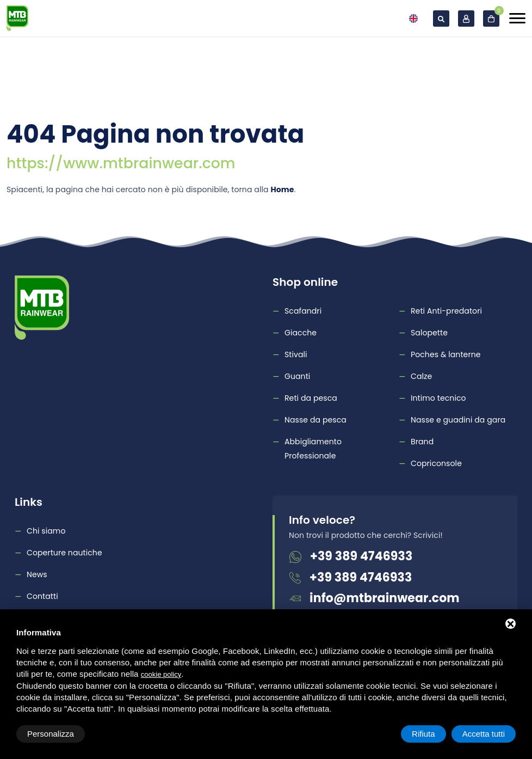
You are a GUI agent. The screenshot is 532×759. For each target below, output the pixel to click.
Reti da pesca (311, 398)
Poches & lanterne (446, 354)
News (37, 574)
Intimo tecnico (438, 398)
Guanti (297, 376)
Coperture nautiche (64, 553)
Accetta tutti (484, 734)
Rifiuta (423, 734)
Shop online (305, 282)
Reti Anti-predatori (446, 311)
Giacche (301, 333)
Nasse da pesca (316, 420)
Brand (422, 442)
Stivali (296, 354)
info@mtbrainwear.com (385, 598)
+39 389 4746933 (361, 556)
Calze (421, 376)
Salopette (429, 333)
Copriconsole (436, 463)
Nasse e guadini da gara (458, 420)
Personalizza (51, 734)
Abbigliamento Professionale (313, 449)
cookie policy (161, 674)
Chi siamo (46, 531)
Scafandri (303, 311)
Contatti (42, 596)
